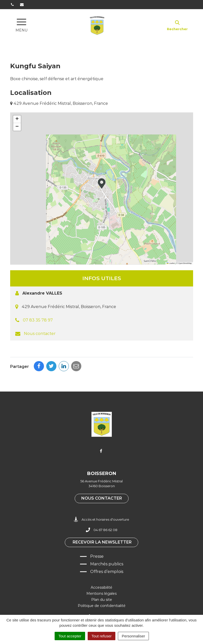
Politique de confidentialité (102, 606)
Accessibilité (101, 587)
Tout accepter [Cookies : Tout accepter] (70, 636)
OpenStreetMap (185, 263)
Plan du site (102, 600)
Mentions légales (101, 594)
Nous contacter (40, 334)
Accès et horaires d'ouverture (101, 520)
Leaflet (171, 263)
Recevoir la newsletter (102, 542)
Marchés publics (107, 564)
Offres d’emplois (107, 572)
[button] (102, 183)
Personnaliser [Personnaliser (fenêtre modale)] (133, 636)
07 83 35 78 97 (38, 320)
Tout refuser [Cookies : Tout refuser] (101, 636)
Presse (97, 556)
